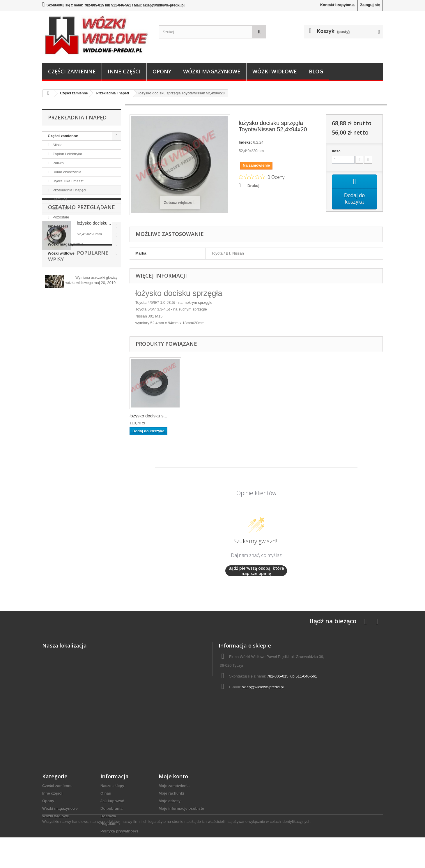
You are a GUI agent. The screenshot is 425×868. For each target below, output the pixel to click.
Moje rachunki (171, 793)
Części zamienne (72, 71)
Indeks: (245, 142)
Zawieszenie (63, 208)
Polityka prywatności (119, 831)
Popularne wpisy (72, 336)
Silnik (57, 145)
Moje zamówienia (174, 786)
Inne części (124, 71)
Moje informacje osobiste (181, 808)
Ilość (336, 151)
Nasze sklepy (112, 786)
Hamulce (60, 199)
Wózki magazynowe (212, 71)
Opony (162, 71)
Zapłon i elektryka (67, 154)
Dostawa (108, 816)
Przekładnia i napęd (69, 190)
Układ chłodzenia (67, 172)
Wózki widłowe (275, 71)
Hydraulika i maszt (68, 181)
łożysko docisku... (94, 291)
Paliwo (58, 163)
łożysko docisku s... (148, 416)
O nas (106, 793)
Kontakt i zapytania (337, 5)
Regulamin (110, 824)
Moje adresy (170, 801)
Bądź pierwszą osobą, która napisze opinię (256, 571)
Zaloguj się (370, 5)
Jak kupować (112, 801)
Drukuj (253, 186)
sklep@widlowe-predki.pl (263, 687)
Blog (316, 71)
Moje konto (173, 776)
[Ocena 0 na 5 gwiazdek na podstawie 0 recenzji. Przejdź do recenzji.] (262, 177)
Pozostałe (60, 217)
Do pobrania (111, 808)
